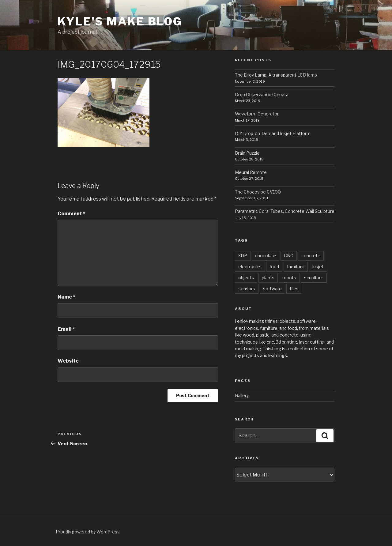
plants (268, 278)
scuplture (314, 278)
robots (289, 278)
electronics (250, 267)
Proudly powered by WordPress (88, 532)
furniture (296, 267)
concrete (311, 256)
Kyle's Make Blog (120, 21)
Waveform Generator (257, 114)
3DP (243, 256)
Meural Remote (251, 172)
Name (66, 297)
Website (68, 361)
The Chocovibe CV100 (258, 192)
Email (66, 329)
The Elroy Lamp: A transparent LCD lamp (276, 75)
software (272, 289)
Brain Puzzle (247, 153)
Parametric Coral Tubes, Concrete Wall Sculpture (285, 211)
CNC (289, 256)
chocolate (266, 256)
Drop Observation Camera (262, 94)
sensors (247, 289)
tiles (294, 289)
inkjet (318, 267)
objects (246, 278)
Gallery (242, 395)
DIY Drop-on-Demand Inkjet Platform (273, 133)
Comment (72, 214)
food (274, 267)
